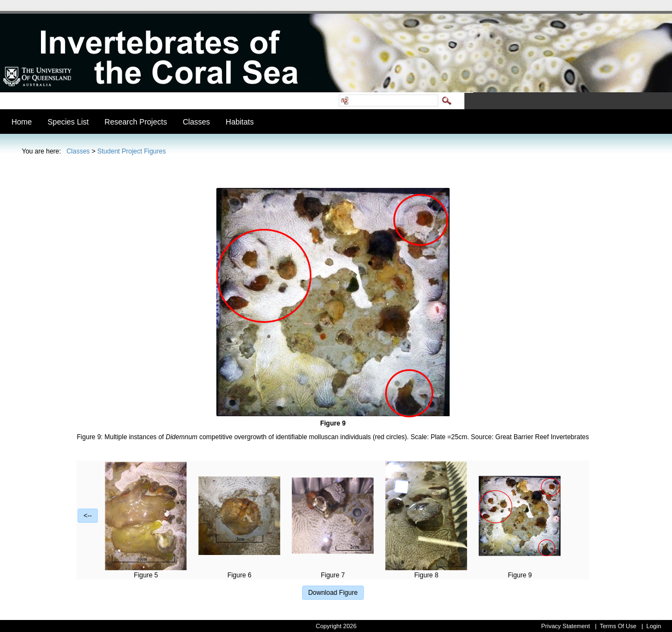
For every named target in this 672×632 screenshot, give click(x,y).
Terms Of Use (618, 626)
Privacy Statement (565, 626)
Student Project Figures (131, 151)
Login (654, 626)
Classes (78, 151)
